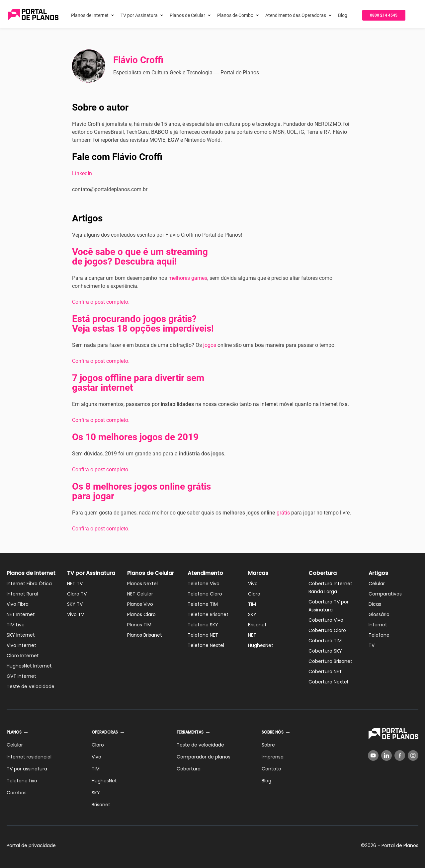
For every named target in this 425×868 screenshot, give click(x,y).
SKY (252, 614)
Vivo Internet (21, 645)
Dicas (375, 604)
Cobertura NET (325, 671)
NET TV (75, 584)
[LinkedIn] (386, 755)
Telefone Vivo (204, 584)
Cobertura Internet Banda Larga (330, 588)
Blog (343, 15)
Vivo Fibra (18, 604)
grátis (283, 513)
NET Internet (21, 614)
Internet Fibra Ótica (29, 584)
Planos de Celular (187, 15)
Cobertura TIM (325, 641)
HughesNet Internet (29, 666)
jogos (210, 345)
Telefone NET (203, 635)
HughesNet (261, 645)
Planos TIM (139, 625)
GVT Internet (21, 676)
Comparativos (385, 594)
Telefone (379, 635)
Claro (254, 594)
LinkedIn (82, 173)
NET (252, 635)
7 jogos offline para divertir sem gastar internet (138, 383)
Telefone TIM (203, 604)
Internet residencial (29, 757)
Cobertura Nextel (328, 682)
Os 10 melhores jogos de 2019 (135, 437)
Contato (271, 769)
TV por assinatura (27, 769)
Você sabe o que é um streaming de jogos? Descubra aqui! (140, 257)
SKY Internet (21, 635)
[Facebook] (400, 755)
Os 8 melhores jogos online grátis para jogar (141, 491)
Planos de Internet (90, 15)
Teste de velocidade (200, 745)
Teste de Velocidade (31, 686)
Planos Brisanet (145, 635)
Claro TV (77, 594)
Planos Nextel (142, 584)
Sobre (268, 745)
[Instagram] (413, 755)
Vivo (253, 584)
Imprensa (273, 757)
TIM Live (16, 625)
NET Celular (140, 594)
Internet (378, 625)
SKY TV (75, 604)
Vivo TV (76, 614)
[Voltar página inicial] (33, 15)
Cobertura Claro (327, 630)
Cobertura (323, 573)
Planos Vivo (140, 604)
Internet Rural (22, 594)
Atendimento (205, 573)
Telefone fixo (22, 781)
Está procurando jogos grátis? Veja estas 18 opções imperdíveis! (143, 324)
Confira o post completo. (101, 302)
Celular (377, 584)
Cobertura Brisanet (330, 661)
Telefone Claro (205, 594)
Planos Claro (141, 614)
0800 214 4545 (384, 15)
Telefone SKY (203, 625)
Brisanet (257, 625)
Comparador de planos (204, 757)
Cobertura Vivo (326, 620)
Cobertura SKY (325, 651)
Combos (17, 793)
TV (372, 645)
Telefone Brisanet (208, 614)
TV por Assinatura (139, 15)
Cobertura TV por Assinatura (329, 606)
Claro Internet (23, 656)
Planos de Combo (235, 15)
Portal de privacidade (31, 845)
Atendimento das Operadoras (296, 15)
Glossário (379, 614)
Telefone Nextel (206, 645)
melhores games (188, 278)
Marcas (258, 573)
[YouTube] (373, 755)
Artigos (378, 573)
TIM (252, 604)
